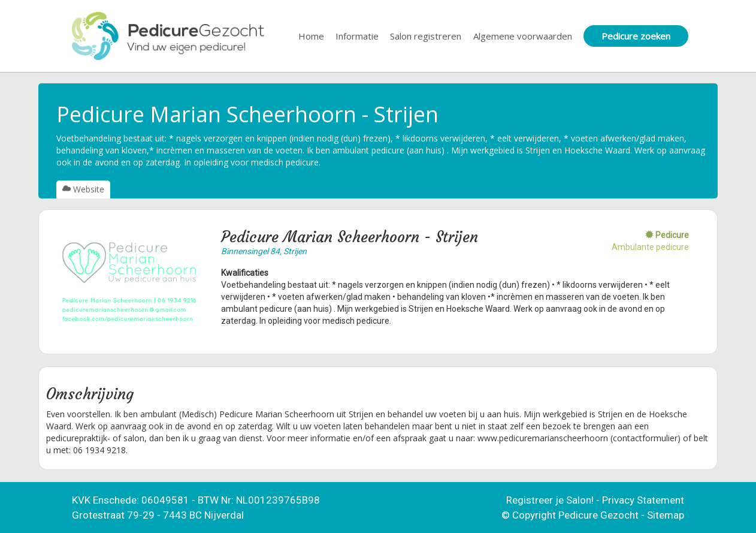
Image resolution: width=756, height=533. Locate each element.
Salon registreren (426, 36)
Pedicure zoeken (636, 36)
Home (311, 36)
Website (83, 189)
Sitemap (666, 515)
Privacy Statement (643, 500)
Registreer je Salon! (550, 500)
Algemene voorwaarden (523, 36)
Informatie (357, 36)
